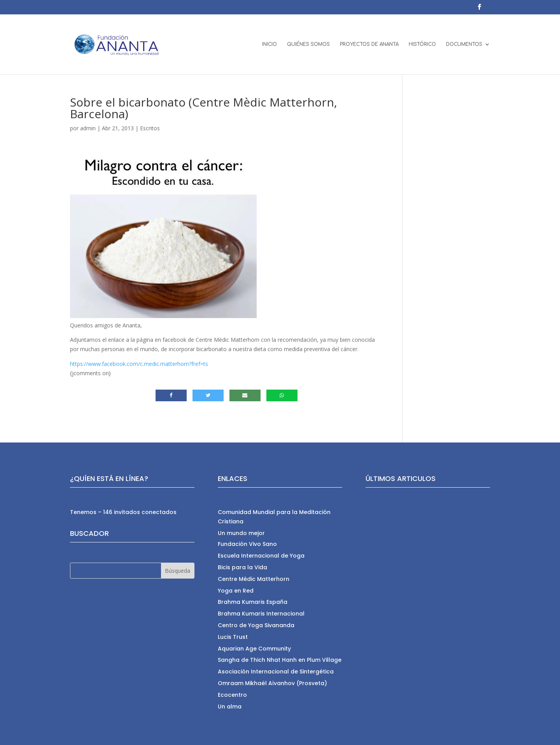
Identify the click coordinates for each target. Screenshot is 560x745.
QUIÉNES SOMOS (308, 44)
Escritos (150, 128)
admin (88, 128)
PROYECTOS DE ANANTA (369, 44)
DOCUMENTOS (464, 44)
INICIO (269, 44)
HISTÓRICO (422, 44)
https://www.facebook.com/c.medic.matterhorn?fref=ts (139, 364)
